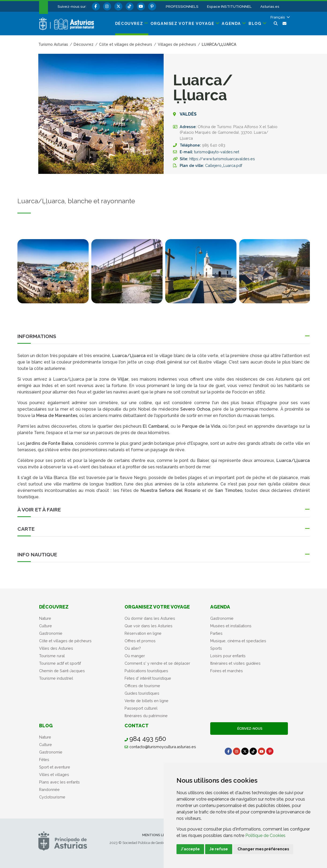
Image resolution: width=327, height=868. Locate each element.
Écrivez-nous (249, 729)
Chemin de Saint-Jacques (62, 671)
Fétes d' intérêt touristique (148, 678)
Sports (216, 648)
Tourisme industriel (56, 678)
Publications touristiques (146, 671)
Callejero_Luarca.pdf (224, 165)
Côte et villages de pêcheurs (65, 641)
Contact (137, 726)
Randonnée (49, 789)
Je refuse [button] (219, 849)
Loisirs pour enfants (228, 656)
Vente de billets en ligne (146, 701)
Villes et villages (54, 775)
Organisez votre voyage (157, 607)
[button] (280, 17)
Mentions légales (159, 835)
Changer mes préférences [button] (263, 849)
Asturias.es (270, 6)
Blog (46, 726)
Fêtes (44, 760)
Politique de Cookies (265, 836)
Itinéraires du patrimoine (146, 716)
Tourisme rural (52, 656)
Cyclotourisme (52, 797)
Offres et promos (140, 641)
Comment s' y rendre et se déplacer (157, 663)
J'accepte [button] (190, 849)
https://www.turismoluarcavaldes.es (222, 159)
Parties (216, 633)
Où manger (135, 656)
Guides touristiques (142, 693)
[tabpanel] (53, 274)
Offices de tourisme (142, 686)
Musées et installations (231, 626)
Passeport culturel (141, 708)
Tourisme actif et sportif (60, 663)
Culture (46, 626)
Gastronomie (51, 633)
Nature (45, 618)
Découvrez (54, 607)
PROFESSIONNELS (182, 6)
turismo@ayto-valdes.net (217, 152)
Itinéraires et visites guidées (235, 663)
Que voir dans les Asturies (149, 626)
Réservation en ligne (143, 633)
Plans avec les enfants (59, 782)
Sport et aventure (55, 767)
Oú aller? (133, 648)
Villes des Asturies (56, 648)
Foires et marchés (227, 671)
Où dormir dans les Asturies (150, 618)
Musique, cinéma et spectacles (238, 641)
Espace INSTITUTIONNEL (229, 6)
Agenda (220, 607)
